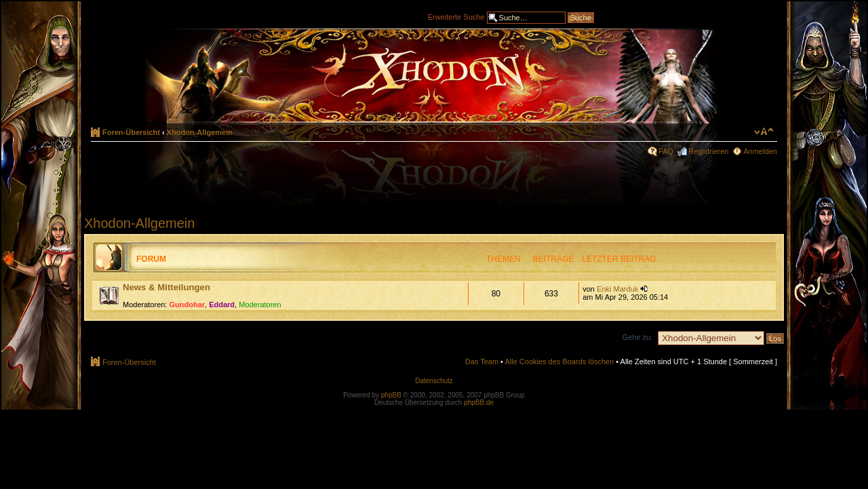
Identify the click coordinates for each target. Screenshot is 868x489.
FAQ (666, 151)
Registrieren (708, 151)
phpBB (391, 395)
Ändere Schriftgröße (764, 132)
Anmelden (760, 151)
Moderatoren (260, 305)
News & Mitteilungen (166, 287)
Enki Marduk (617, 289)
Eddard (222, 305)
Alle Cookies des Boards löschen (559, 361)
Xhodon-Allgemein (200, 132)
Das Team (482, 361)
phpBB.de (479, 403)
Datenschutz (434, 381)
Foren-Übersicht (131, 132)
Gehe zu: (637, 337)
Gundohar (188, 305)
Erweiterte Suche (456, 16)
